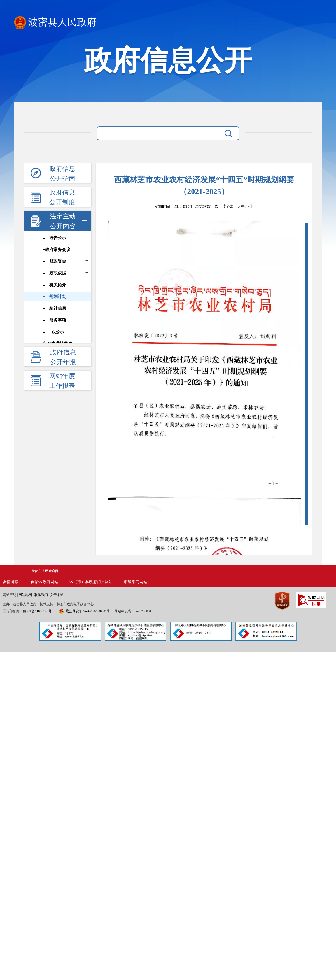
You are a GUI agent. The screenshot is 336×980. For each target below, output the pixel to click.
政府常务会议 (58, 250)
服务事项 (58, 320)
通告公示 (58, 238)
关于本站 (57, 595)
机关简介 (58, 285)
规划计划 (58, 297)
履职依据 (58, 273)
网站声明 (10, 595)
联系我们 (41, 595)
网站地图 (25, 595)
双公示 (58, 332)
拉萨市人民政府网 (45, 571)
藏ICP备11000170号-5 (39, 611)
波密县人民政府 (55, 23)
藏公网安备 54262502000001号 (84, 611)
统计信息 (58, 308)
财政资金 (58, 261)
